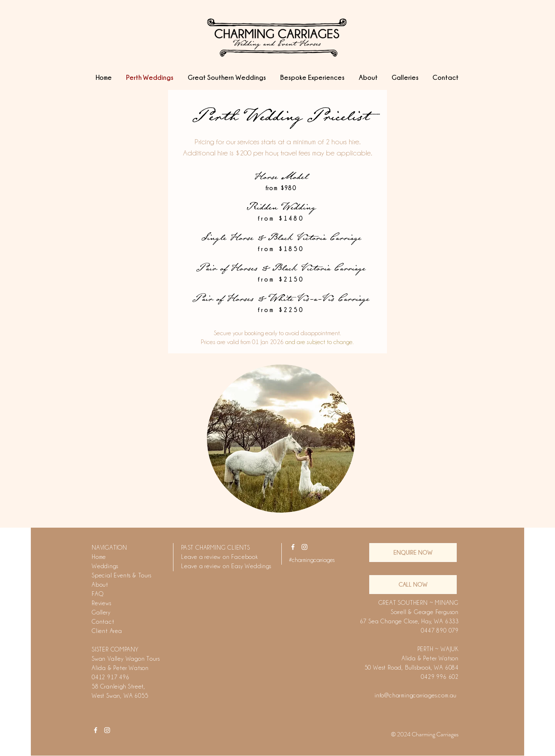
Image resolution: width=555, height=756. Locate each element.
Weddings (105, 566)
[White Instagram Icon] (304, 547)
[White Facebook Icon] (293, 547)
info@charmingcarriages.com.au (416, 695)
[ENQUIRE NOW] (413, 553)
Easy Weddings (251, 566)
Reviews (102, 603)
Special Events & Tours (122, 575)
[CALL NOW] (413, 585)
